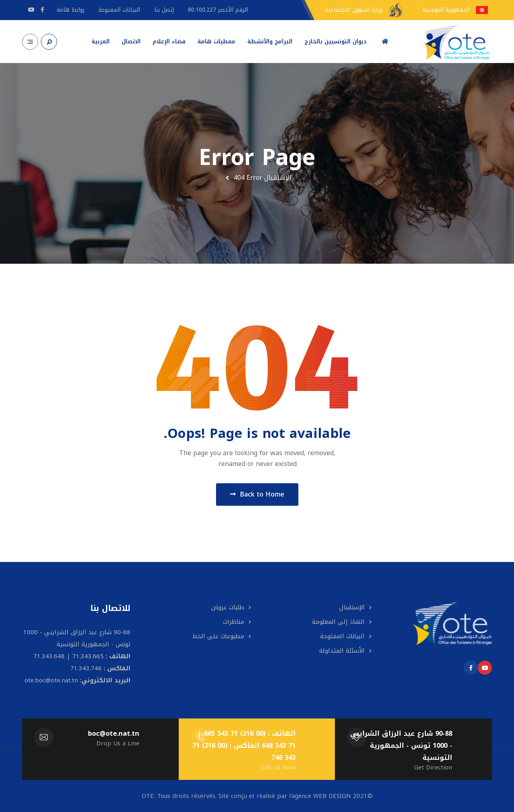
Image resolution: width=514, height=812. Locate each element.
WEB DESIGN (332, 796)
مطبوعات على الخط (218, 636)
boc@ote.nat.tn (114, 734)
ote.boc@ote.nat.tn (51, 680)
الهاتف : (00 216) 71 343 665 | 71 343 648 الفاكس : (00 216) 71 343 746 (244, 746)
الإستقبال (278, 178)
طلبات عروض (228, 607)
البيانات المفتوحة (342, 636)
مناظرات (234, 622)
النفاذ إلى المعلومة (338, 622)
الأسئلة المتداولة (342, 651)
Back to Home (257, 494)
